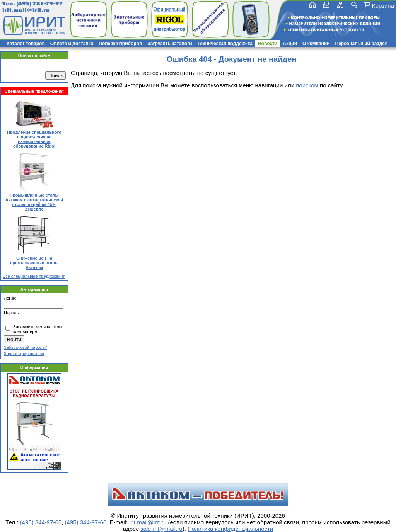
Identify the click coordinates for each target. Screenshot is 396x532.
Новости (268, 44)
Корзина (383, 5)
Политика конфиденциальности (230, 529)
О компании (316, 44)
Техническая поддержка (225, 44)
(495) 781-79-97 (40, 4)
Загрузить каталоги (170, 44)
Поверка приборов (120, 44)
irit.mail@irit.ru (26, 10)
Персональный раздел (362, 44)
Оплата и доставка (72, 44)
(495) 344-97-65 (41, 522)
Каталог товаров (26, 44)
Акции (290, 44)
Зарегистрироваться (24, 354)
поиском (307, 85)
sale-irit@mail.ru (161, 529)
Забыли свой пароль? (25, 347)
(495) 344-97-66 (86, 522)
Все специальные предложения (34, 276)
